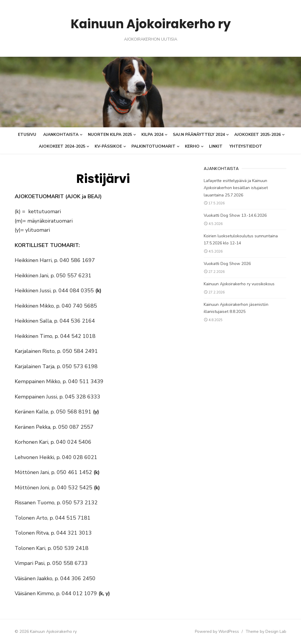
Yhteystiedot (246, 146)
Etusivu (27, 135)
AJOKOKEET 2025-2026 (257, 135)
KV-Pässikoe (108, 146)
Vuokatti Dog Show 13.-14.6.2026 (238, 215)
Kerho (192, 146)
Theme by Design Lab (274, 632)
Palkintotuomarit (153, 146)
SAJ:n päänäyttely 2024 (199, 135)
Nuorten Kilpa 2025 (110, 135)
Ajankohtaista (61, 135)
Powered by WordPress (225, 632)
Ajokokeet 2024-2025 (62, 146)
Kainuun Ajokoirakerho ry (150, 23)
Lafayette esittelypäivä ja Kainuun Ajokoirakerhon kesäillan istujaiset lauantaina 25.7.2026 (249, 188)
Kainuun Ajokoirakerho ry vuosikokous (242, 284)
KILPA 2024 (152, 135)
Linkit (216, 146)
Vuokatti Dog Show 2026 (230, 264)
